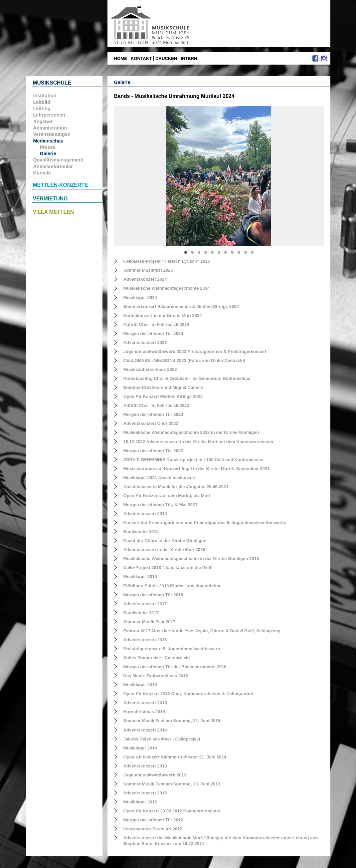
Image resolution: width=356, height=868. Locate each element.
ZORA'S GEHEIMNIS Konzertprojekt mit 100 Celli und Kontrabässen (193, 460)
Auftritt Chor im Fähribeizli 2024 (156, 324)
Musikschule (52, 83)
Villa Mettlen (54, 212)
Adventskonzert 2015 (145, 703)
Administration (50, 128)
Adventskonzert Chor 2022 (151, 423)
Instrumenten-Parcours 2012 (153, 829)
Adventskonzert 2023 (145, 342)
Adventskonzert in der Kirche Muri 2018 (164, 550)
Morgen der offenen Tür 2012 (153, 820)
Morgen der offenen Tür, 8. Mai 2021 (161, 505)
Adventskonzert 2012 (145, 793)
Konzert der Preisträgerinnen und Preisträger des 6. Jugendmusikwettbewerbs (205, 523)
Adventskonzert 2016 (145, 640)
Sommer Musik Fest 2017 (150, 622)
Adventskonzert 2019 (145, 514)
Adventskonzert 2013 (145, 766)
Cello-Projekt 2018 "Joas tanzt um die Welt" (169, 568)
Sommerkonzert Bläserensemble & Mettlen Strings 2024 (181, 306)
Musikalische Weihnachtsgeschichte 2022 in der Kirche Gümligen (191, 432)
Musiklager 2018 (140, 577)
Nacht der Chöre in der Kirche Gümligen (165, 541)
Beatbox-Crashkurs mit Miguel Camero (164, 387)
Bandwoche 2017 (141, 613)
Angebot (43, 122)
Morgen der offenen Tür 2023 (153, 414)
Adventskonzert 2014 (145, 730)
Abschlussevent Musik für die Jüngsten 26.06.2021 (176, 487)
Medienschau (48, 141)
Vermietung (50, 199)
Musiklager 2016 (140, 685)
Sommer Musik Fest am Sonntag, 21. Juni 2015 (172, 721)
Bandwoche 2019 (141, 532)
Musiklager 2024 (140, 297)
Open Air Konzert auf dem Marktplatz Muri (167, 496)
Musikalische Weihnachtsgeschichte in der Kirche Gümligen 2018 (191, 559)
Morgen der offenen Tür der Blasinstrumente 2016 (175, 667)
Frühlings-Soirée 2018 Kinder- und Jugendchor (172, 586)
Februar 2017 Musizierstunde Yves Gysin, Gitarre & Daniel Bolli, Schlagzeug (202, 631)
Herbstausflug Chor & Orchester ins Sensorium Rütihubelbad (187, 378)
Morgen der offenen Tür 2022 (153, 451)
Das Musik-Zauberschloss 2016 (156, 676)
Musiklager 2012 (140, 802)
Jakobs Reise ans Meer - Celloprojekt (162, 739)
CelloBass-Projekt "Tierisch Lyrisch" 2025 (167, 261)
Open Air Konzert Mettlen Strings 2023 (163, 396)
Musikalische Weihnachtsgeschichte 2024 (167, 288)
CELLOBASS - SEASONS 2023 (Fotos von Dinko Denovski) (184, 360)
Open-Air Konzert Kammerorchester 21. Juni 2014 (175, 757)
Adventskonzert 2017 (145, 604)
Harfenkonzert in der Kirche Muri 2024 (163, 315)
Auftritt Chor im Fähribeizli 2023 (156, 405)
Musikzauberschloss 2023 (150, 369)
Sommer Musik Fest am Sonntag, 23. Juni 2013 (172, 784)
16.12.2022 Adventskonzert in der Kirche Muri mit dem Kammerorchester (199, 442)
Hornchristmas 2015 (144, 712)
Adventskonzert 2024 (145, 279)
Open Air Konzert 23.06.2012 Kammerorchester (172, 811)
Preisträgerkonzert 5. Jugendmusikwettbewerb (172, 649)
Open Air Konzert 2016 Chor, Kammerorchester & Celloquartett (188, 694)
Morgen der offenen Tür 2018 (153, 595)
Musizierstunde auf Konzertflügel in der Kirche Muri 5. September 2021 (197, 469)
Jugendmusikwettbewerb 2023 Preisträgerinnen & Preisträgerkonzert (195, 351)
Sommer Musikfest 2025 (148, 270)
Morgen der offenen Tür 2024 (153, 333)
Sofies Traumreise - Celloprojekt (157, 658)
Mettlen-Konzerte (61, 185)
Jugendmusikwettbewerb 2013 (155, 775)
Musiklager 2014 (140, 748)
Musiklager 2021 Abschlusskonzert (160, 478)
